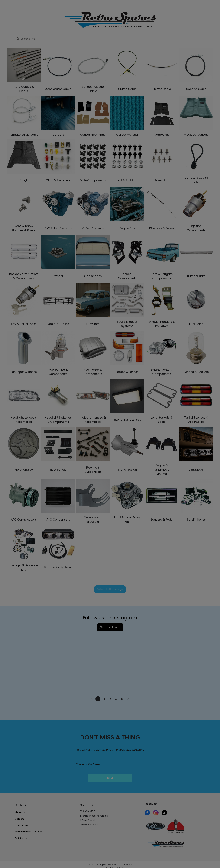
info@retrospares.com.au (94, 816)
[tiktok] (164, 813)
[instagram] (156, 813)
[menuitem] (45, 813)
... (116, 699)
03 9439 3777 (87, 811)
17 (122, 699)
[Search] (110, 39)
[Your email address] (110, 764)
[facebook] (147, 813)
